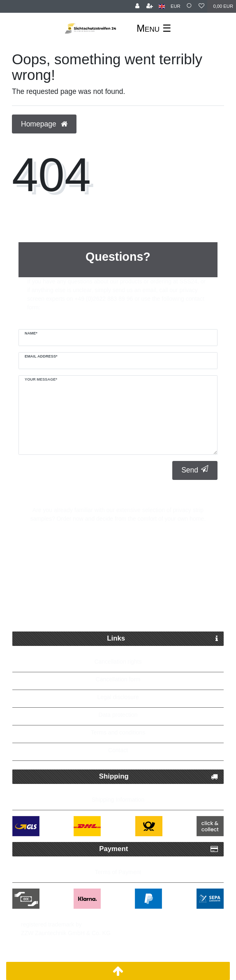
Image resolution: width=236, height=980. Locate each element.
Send (195, 470)
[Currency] (176, 6)
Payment (158, 849)
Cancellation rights (118, 662)
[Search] (190, 6)
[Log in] (137, 6)
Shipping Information (118, 800)
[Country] (162, 6)
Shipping (158, 777)
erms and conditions (119, 732)
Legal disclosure (118, 697)
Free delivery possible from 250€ (122, 592)
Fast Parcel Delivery (124, 572)
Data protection (118, 715)
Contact (118, 750)
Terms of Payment (118, 872)
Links (162, 639)
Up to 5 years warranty (124, 611)
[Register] (150, 6)
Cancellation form (118, 679)
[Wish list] (201, 6)
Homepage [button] (44, 124)
